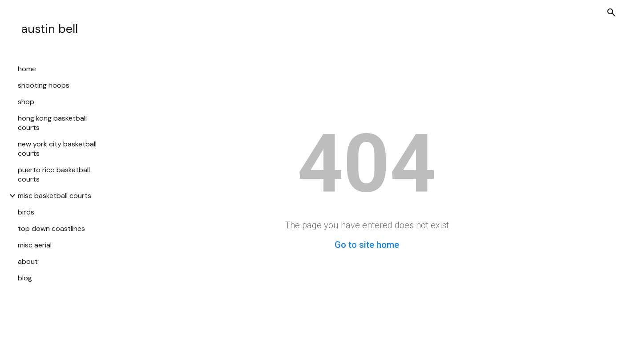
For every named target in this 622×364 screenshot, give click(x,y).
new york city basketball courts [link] (57, 149)
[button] (611, 12)
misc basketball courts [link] (55, 196)
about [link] (28, 261)
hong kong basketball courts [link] (52, 123)
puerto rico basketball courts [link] (54, 174)
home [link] (27, 69)
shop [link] (26, 102)
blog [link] (25, 278)
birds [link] (26, 212)
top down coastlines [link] (51, 229)
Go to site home (367, 245)
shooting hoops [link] (44, 85)
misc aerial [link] (35, 245)
